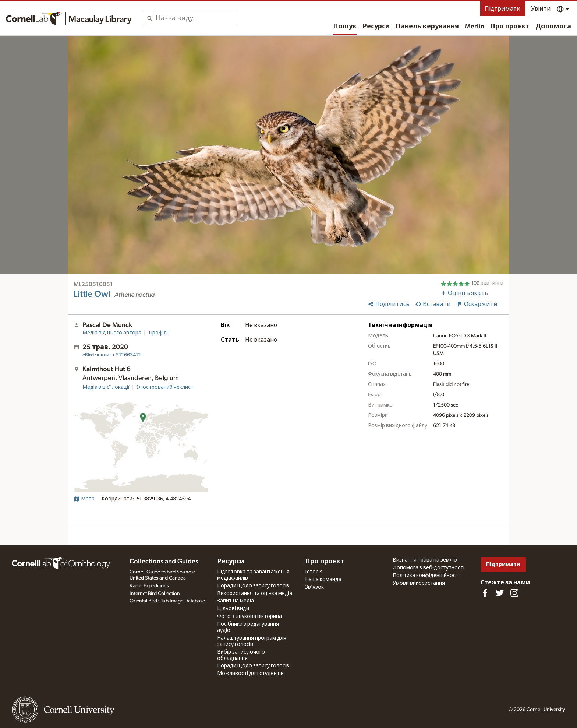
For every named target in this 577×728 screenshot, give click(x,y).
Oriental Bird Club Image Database (167, 601)
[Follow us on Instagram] (514, 593)
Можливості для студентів (250, 674)
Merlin (475, 27)
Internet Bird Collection (155, 594)
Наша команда (323, 580)
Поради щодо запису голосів (253, 586)
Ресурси (376, 27)
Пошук (345, 27)
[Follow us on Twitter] (500, 593)
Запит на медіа (236, 601)
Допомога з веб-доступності (429, 568)
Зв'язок (314, 587)
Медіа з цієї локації (106, 387)
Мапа (84, 499)
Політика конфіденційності (426, 576)
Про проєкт (510, 27)
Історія (314, 572)
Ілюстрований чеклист (165, 387)
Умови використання (419, 583)
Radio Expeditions (149, 586)
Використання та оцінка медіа (255, 594)
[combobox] (196, 18)
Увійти (541, 9)
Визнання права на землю (425, 560)
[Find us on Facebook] (485, 593)
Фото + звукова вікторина (249, 616)
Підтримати (503, 9)
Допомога (553, 27)
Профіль (159, 333)
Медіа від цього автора (112, 333)
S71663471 (112, 355)
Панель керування (427, 27)
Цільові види (233, 609)
